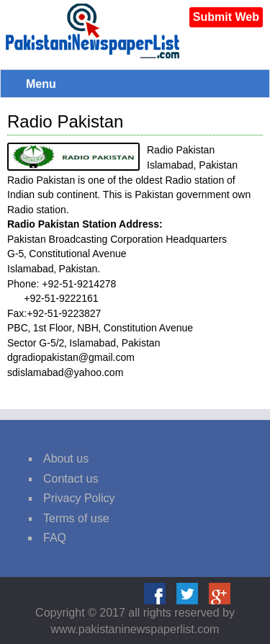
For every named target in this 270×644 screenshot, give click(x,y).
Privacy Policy (79, 498)
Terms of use (76, 518)
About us (66, 459)
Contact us (71, 479)
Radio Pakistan (65, 121)
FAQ (55, 538)
